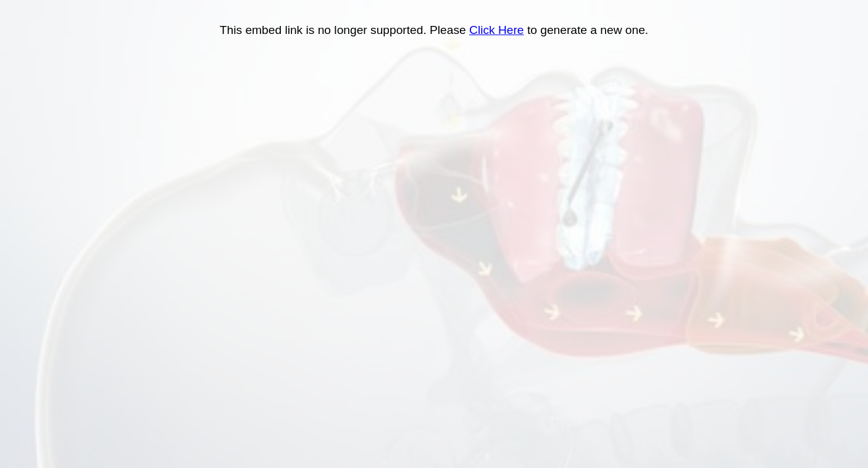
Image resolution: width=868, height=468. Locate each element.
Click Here (497, 30)
